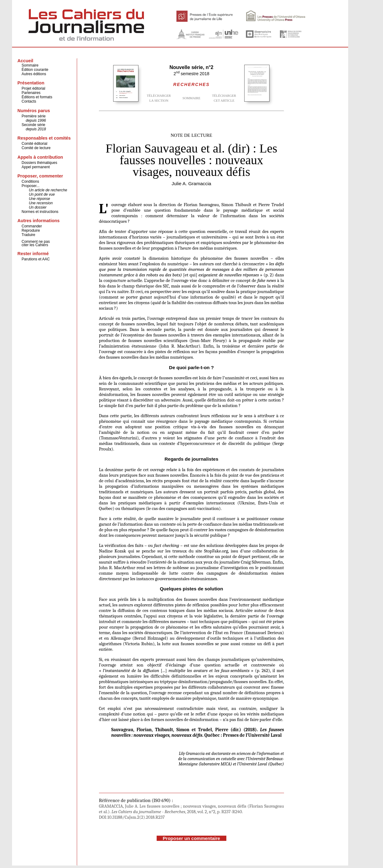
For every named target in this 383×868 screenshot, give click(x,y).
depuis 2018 (36, 129)
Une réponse (40, 199)
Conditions (30, 181)
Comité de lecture (36, 148)
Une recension (41, 203)
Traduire (28, 235)
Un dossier (38, 207)
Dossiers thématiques (39, 163)
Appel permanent (36, 167)
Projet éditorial (33, 88)
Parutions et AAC (36, 259)
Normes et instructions (40, 212)
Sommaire (30, 65)
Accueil (25, 61)
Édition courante (35, 70)
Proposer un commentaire (191, 838)
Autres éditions (34, 74)
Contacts (29, 101)
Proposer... (31, 186)
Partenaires (31, 93)
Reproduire (31, 230)
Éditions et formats (37, 97)
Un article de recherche (48, 190)
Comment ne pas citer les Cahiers (36, 243)
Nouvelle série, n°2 (191, 67)
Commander (32, 226)
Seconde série (33, 125)
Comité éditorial (34, 144)
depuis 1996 (36, 120)
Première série (34, 116)
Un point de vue (42, 194)
